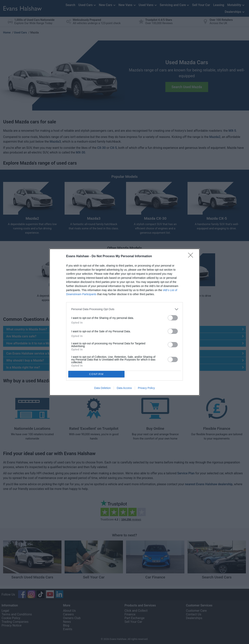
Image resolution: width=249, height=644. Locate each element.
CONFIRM (96, 374)
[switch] (173, 318)
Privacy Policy (146, 388)
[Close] (192, 256)
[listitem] (124, 309)
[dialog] (124, 322)
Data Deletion (102, 388)
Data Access (124, 388)
